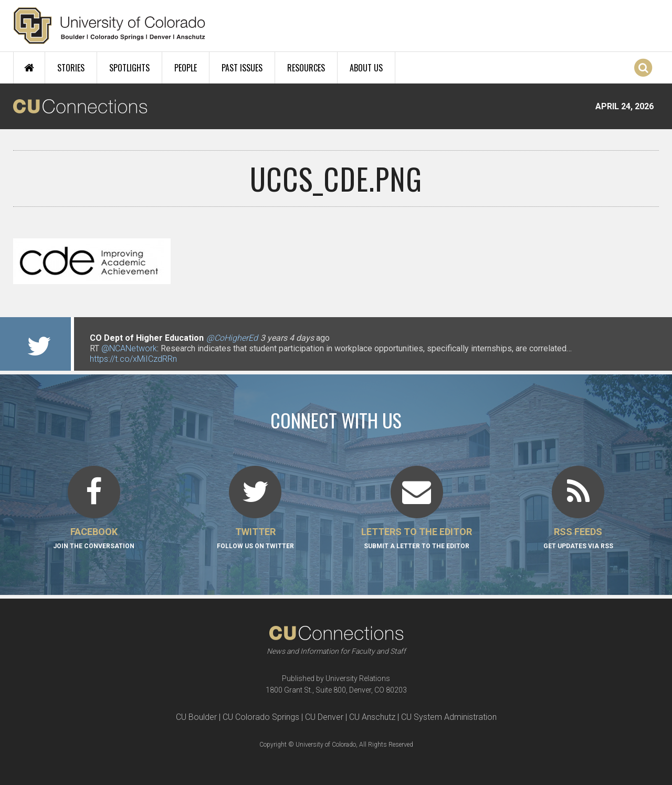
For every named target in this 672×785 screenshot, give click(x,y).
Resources (306, 68)
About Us (366, 68)
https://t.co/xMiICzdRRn (133, 359)
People (186, 68)
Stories (71, 68)
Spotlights (129, 68)
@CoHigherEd (232, 338)
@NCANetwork (129, 348)
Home (29, 68)
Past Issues (242, 68)
